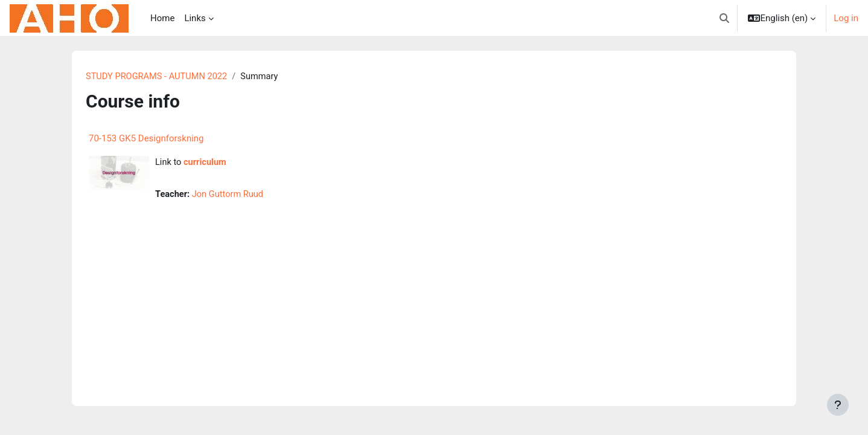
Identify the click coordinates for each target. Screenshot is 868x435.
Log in (846, 18)
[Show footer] (838, 405)
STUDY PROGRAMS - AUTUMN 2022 (158, 77)
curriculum (206, 163)
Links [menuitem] (195, 18)
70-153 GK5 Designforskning (146, 139)
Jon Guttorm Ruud (230, 195)
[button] (724, 18)
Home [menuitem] (162, 18)
